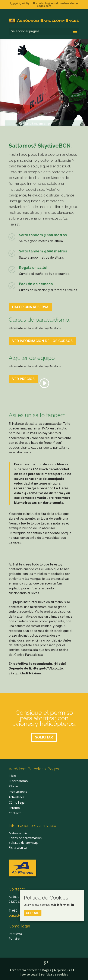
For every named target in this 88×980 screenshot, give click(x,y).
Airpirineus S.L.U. (66, 970)
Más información (62, 905)
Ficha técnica (18, 847)
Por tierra (15, 934)
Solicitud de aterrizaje (24, 843)
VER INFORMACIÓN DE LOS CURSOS (42, 341)
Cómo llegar (17, 802)
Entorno (14, 808)
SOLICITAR (44, 737)
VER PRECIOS (23, 379)
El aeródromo (18, 781)
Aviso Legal (30, 974)
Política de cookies (54, 974)
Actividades (17, 797)
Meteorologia (18, 833)
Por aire (14, 938)
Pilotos (14, 786)
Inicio (12, 776)
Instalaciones (18, 792)
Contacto (15, 813)
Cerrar (33, 913)
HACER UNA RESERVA (30, 307)
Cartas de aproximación (25, 838)
